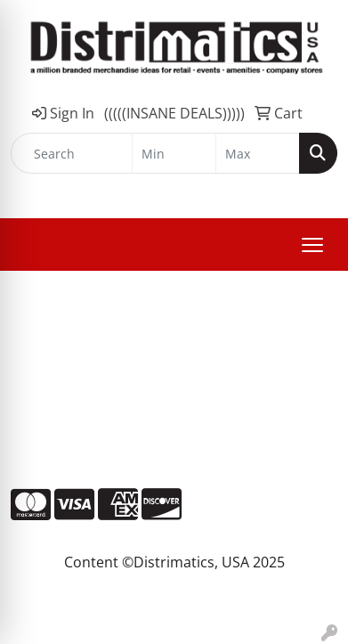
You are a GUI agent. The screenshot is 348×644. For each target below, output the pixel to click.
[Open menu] (312, 245)
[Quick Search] (72, 153)
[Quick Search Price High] (258, 153)
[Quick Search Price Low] (174, 153)
